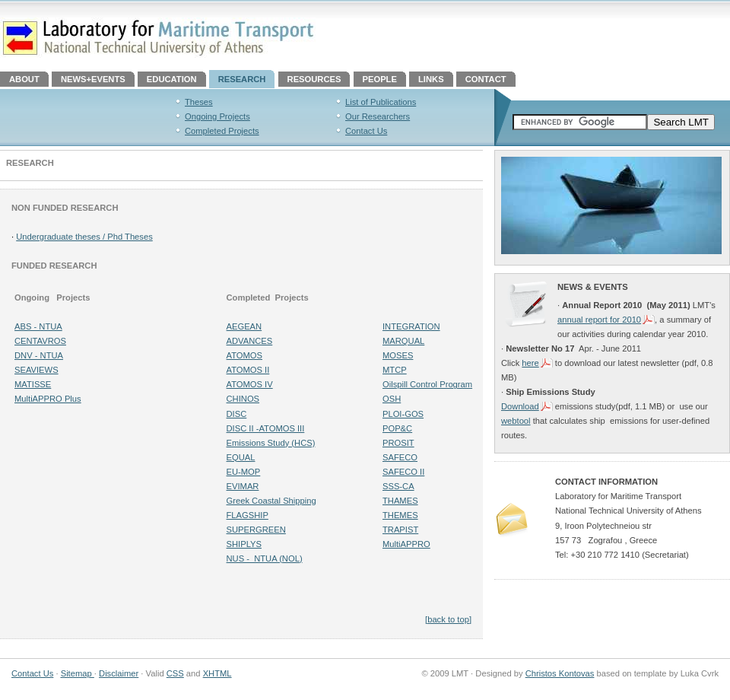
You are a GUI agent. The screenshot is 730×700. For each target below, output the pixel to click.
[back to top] (448, 619)
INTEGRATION (411, 326)
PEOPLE (380, 79)
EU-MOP (244, 472)
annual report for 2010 (599, 320)
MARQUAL (403, 341)
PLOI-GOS (403, 414)
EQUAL (241, 457)
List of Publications (381, 102)
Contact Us (366, 131)
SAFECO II (403, 472)
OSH (392, 399)
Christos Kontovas (560, 673)
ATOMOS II (248, 370)
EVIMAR (243, 486)
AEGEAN (244, 326)
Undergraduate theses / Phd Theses (84, 237)
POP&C (397, 428)
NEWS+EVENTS (93, 79)
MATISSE (33, 384)
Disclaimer (119, 673)
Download (520, 406)
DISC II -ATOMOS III (266, 428)
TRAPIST (400, 530)
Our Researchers (378, 116)
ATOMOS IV (250, 384)
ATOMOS (244, 355)
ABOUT (24, 79)
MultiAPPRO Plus (48, 399)
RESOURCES (314, 79)
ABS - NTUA (38, 326)
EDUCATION (172, 79)
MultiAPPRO (406, 544)
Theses (199, 102)
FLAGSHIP (248, 515)
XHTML (217, 673)
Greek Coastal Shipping (271, 501)
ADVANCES (250, 341)
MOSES (398, 355)
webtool (516, 421)
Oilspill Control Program (427, 384)
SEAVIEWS (36, 370)
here (530, 363)
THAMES (400, 501)
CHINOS (243, 399)
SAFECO (400, 457)
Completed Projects (222, 131)
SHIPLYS (244, 544)
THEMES (400, 515)
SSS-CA (398, 486)
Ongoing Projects (217, 116)
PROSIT (398, 443)
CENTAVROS (40, 341)
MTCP (395, 370)
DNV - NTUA (39, 355)
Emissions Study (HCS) (271, 443)
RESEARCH (242, 79)
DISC (237, 414)
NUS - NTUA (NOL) (265, 558)
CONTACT (486, 79)
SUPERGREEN (256, 530)
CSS (175, 673)
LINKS (431, 79)
